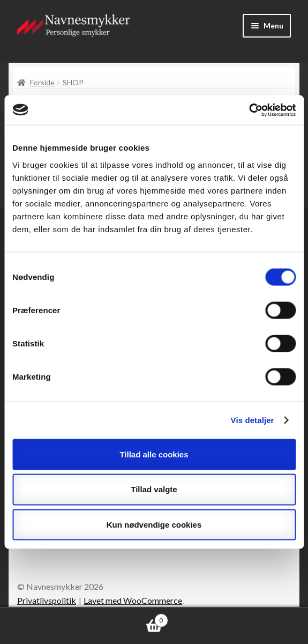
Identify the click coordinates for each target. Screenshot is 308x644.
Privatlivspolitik (47, 600)
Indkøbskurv (84, 618)
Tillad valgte (154, 489)
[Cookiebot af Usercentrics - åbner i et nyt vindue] (249, 110)
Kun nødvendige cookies (154, 525)
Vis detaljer (253, 420)
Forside (42, 82)
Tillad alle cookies (154, 454)
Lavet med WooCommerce (133, 600)
